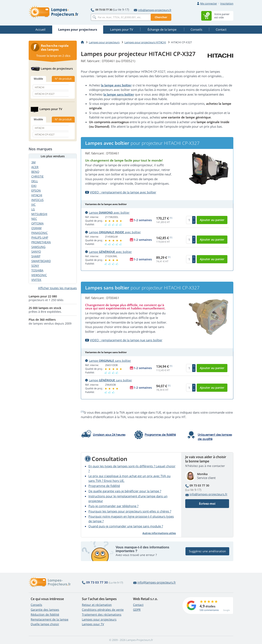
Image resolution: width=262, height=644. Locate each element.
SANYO (36, 252)
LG (33, 209)
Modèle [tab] (38, 79)
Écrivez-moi (207, 504)
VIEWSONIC (39, 275)
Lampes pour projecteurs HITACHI (145, 42)
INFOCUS (37, 200)
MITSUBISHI (39, 214)
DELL (35, 181)
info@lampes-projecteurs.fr (153, 10)
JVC (33, 205)
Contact (138, 605)
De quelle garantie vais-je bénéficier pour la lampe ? (125, 491)
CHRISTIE (37, 176)
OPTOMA (37, 223)
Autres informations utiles (159, 533)
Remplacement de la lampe (50, 619)
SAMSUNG (38, 247)
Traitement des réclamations (102, 614)
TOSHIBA (37, 270)
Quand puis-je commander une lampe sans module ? (126, 526)
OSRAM (36, 228)
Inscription (227, 3)
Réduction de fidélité (45, 614)
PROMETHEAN (41, 242)
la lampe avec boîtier (116, 85)
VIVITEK (36, 280)
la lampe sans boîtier (119, 94)
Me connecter (209, 3)
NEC (34, 219)
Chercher (161, 17)
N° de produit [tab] (63, 79)
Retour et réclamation (97, 605)
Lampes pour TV (93, 624)
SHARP (36, 256)
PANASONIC (40, 233)
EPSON (36, 190)
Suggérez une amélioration (207, 551)
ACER (35, 167)
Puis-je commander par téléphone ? (113, 506)
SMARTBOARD (41, 261)
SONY (35, 266)
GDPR (137, 610)
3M (33, 162)
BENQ (35, 172)
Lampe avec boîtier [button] (107, 213)
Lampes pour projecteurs (104, 42)
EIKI (34, 186)
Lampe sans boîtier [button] (108, 361)
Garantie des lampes (45, 610)
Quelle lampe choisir (45, 624)
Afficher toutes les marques (57, 288)
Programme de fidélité (104, 486)
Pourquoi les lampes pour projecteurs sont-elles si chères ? (130, 511)
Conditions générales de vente (103, 610)
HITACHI (37, 195)
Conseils (36, 605)
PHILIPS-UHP (40, 237)
